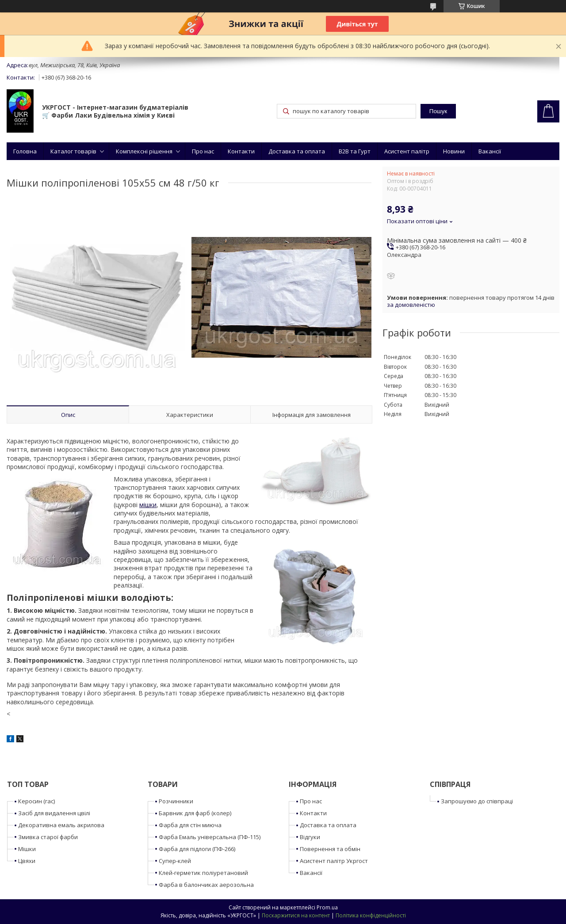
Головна (25, 151)
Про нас (203, 151)
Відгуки (310, 837)
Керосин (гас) (36, 801)
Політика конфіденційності (371, 915)
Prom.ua (327, 907)
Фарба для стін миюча (190, 825)
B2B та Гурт (355, 151)
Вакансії (490, 151)
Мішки (27, 849)
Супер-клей (175, 861)
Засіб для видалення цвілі (54, 813)
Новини (454, 151)
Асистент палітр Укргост (334, 861)
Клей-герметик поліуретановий (203, 873)
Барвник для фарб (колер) (195, 813)
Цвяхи (27, 861)
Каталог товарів (73, 151)
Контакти (241, 151)
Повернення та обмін (330, 849)
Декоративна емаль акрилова (61, 825)
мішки (148, 505)
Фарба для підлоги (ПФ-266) (197, 849)
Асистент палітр (407, 151)
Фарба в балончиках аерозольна (206, 885)
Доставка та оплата (297, 151)
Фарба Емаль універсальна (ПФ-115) (210, 837)
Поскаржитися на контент (296, 915)
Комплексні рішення (144, 151)
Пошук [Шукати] (438, 111)
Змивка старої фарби (48, 837)
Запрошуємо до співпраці (477, 801)
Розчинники (176, 801)
